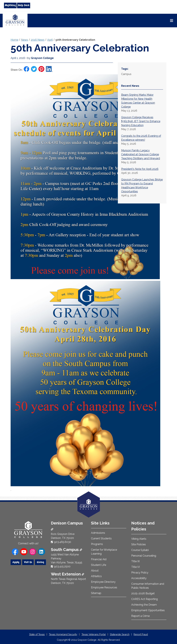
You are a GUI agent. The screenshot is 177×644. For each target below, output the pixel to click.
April (50, 40)
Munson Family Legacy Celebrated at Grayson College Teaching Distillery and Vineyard (141, 154)
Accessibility (139, 578)
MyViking (10, 5)
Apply (16, 562)
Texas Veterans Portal (94, 634)
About (95, 571)
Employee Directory (103, 582)
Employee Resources (104, 587)
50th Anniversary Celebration (75, 40)
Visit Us (28, 562)
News (25, 40)
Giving (40, 562)
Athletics (96, 576)
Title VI (135, 567)
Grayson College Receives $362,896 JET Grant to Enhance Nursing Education (141, 121)
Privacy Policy (140, 573)
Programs (97, 544)
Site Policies (139, 544)
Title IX (135, 561)
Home (14, 40)
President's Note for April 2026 (140, 169)
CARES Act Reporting (145, 599)
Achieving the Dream (144, 605)
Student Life (99, 565)
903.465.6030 (63, 542)
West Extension (67, 574)
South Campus (66, 550)
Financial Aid (99, 559)
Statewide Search (120, 634)
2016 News (38, 40)
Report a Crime (140, 616)
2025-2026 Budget (143, 593)
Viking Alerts (139, 539)
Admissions (98, 533)
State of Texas (37, 634)
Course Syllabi (140, 550)
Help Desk (24, 5)
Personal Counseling (144, 556)
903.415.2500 (62, 566)
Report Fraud (141, 634)
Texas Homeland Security (63, 634)
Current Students (101, 538)
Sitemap (96, 593)
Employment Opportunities (148, 610)
